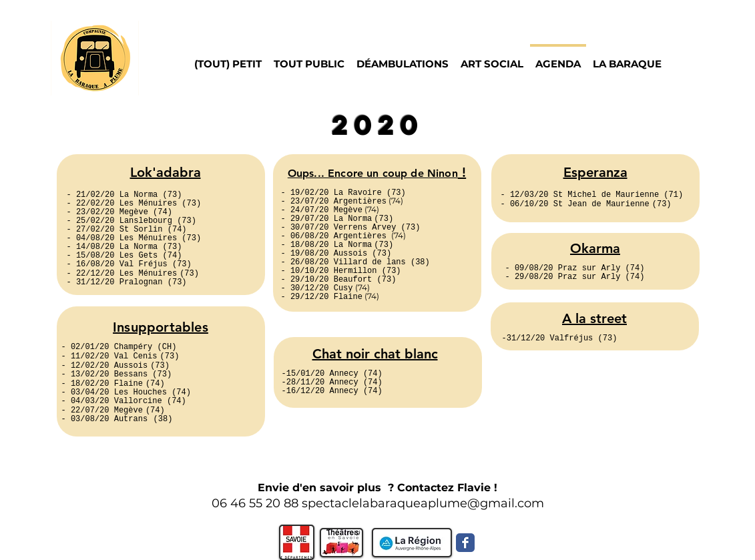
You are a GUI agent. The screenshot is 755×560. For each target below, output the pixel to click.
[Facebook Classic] (465, 543)
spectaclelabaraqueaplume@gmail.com (423, 503)
